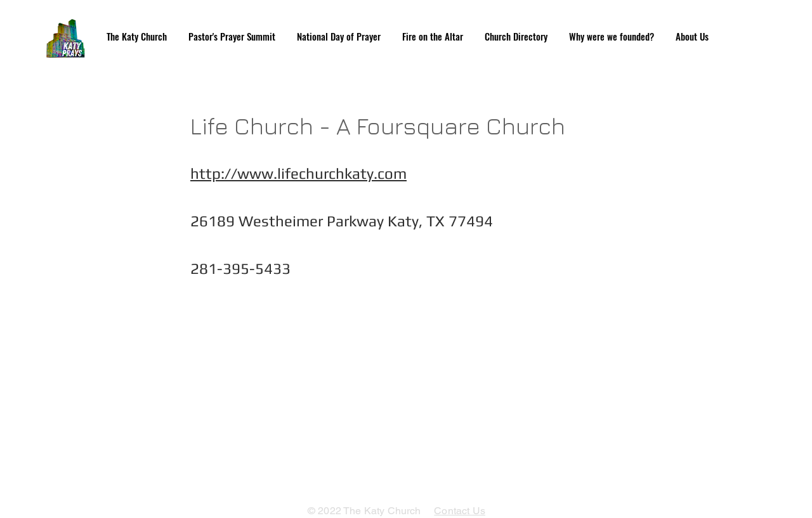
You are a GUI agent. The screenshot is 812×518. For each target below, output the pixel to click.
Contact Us (460, 511)
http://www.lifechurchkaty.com (298, 173)
